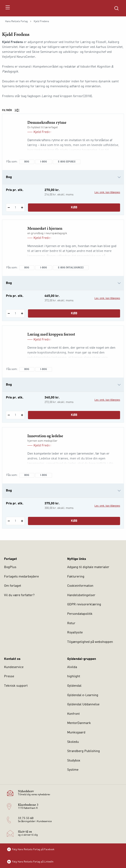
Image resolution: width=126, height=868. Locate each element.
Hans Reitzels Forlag (16, 22)
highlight (74, 676)
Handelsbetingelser (81, 595)
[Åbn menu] (7, 8)
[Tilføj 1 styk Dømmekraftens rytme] (22, 208)
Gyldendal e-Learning (83, 695)
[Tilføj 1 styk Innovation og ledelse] (22, 521)
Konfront (73, 714)
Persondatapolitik (80, 614)
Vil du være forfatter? (19, 595)
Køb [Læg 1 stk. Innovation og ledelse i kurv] (74, 521)
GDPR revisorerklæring (84, 605)
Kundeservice (14, 667)
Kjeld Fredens (43, 132)
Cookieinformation (80, 586)
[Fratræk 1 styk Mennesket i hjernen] (9, 313)
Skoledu (73, 742)
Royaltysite (75, 633)
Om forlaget (13, 586)
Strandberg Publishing (84, 751)
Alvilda (72, 667)
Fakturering (76, 577)
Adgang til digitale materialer (88, 567)
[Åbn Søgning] (116, 8)
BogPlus (10, 567)
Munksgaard (76, 733)
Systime (73, 770)
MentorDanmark (79, 723)
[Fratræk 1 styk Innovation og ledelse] (9, 521)
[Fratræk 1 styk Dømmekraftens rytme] (9, 208)
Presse (9, 676)
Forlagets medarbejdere (21, 577)
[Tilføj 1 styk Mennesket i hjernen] (22, 313)
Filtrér (12, 110)
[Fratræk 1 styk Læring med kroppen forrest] (9, 415)
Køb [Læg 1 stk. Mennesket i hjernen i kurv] (74, 313)
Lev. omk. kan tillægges (107, 192)
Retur (71, 623)
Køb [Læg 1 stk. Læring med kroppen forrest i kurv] (74, 415)
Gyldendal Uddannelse (83, 705)
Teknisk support (16, 686)
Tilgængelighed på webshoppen (90, 642)
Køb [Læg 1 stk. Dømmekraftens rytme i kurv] (74, 208)
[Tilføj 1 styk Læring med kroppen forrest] (22, 415)
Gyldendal (74, 686)
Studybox (74, 761)
